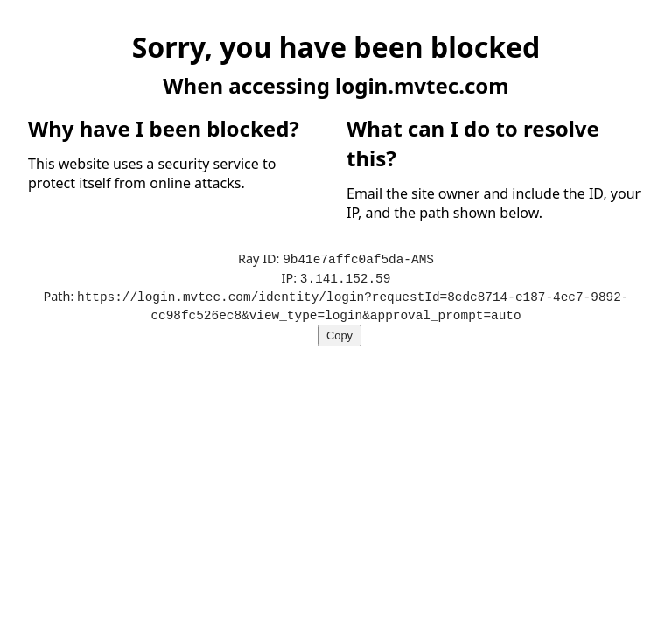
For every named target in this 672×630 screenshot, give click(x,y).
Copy (339, 332)
